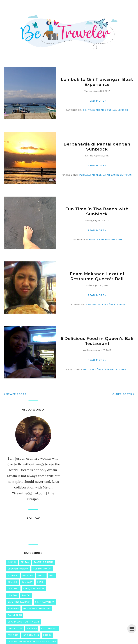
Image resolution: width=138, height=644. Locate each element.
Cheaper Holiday (18, 569)
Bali (88, 304)
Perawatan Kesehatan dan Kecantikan (106, 175)
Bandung (13, 609)
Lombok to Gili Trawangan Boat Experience (97, 82)
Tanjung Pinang (44, 562)
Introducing (31, 635)
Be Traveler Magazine (37, 609)
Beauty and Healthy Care (106, 239)
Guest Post (15, 629)
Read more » (97, 101)
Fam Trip (13, 635)
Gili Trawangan (93, 110)
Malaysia (28, 575)
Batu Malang (49, 629)
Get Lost (13, 589)
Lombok (123, 110)
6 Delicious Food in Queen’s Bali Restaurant (97, 341)
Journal (111, 110)
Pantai (26, 595)
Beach (41, 582)
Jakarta (32, 629)
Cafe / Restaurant (102, 369)
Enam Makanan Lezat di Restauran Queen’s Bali (97, 276)
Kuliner (12, 582)
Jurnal (12, 562)
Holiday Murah (42, 569)
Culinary (122, 369)
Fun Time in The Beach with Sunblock (97, 211)
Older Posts (122, 394)
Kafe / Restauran (114, 304)
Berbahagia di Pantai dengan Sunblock (97, 147)
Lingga (47, 635)
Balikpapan (15, 615)
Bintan (25, 562)
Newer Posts (16, 394)
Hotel (97, 304)
